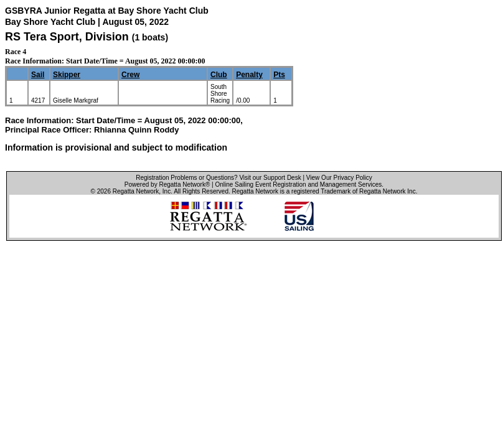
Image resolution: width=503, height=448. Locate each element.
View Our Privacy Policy (339, 178)
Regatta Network (136, 191)
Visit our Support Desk (270, 178)
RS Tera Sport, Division (68, 37)
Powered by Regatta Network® (167, 184)
